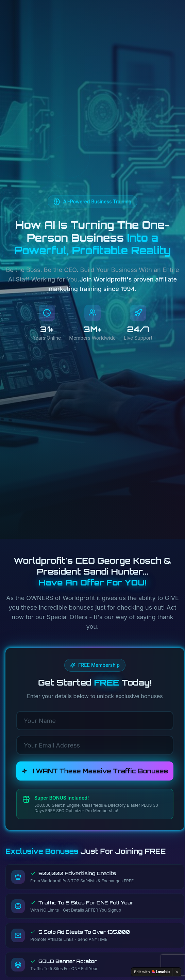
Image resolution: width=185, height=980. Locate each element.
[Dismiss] (177, 972)
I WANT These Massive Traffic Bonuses (95, 771)
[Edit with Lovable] (152, 972)
